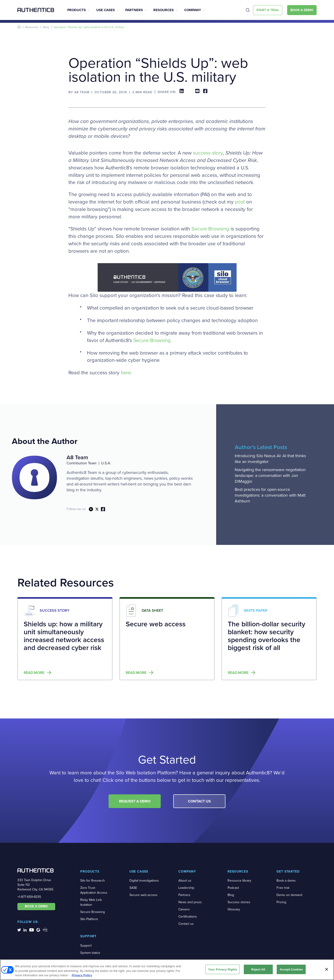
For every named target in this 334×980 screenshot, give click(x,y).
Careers (184, 909)
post (240, 202)
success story (208, 153)
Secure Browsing (210, 229)
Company (193, 10)
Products (77, 10)
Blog (46, 27)
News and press (190, 902)
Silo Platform (89, 919)
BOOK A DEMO (36, 906)
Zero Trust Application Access (94, 890)
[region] (167, 970)
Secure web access (143, 895)
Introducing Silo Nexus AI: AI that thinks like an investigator (270, 459)
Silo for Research (93, 881)
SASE (133, 888)
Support (86, 946)
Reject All (258, 969)
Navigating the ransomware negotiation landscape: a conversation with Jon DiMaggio (270, 475)
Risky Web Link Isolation (91, 902)
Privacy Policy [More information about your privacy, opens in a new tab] (82, 975)
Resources (164, 10)
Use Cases (106, 10)
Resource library (239, 881)
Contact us (186, 924)
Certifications (188, 917)
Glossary (234, 909)
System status (90, 953)
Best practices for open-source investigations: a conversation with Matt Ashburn (270, 495)
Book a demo (286, 881)
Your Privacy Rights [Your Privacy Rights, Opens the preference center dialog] (223, 969)
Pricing (281, 902)
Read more (34, 673)
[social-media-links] (19, 930)
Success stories (239, 902)
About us (185, 881)
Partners (134, 10)
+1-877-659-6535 (29, 897)
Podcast (233, 888)
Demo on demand (289, 895)
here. (126, 373)
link (91, 509)
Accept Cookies (291, 969)
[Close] (327, 969)
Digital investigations (144, 881)
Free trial (283, 888)
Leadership (186, 888)
